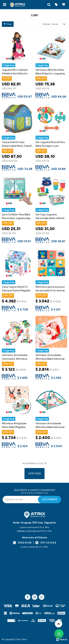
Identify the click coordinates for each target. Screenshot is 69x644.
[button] (49, 5)
